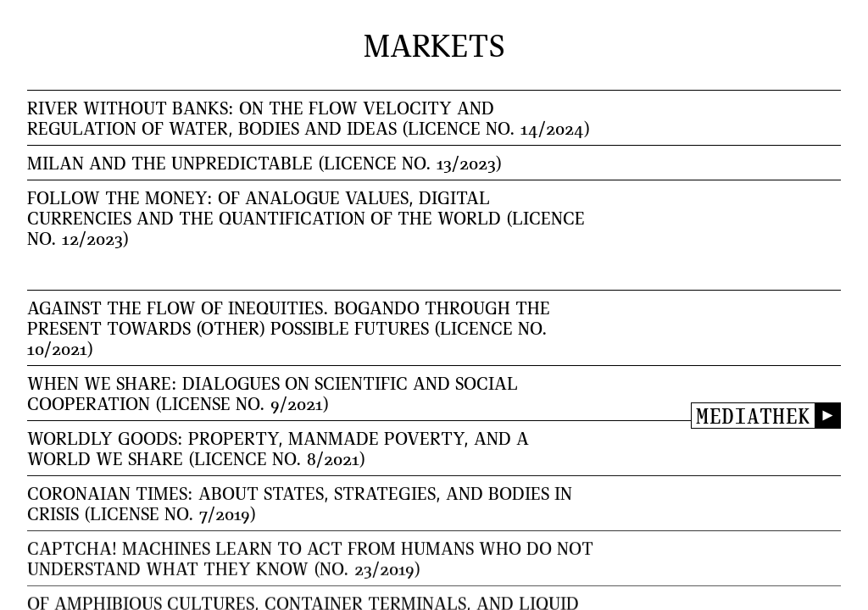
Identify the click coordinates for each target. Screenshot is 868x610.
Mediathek (753, 415)
